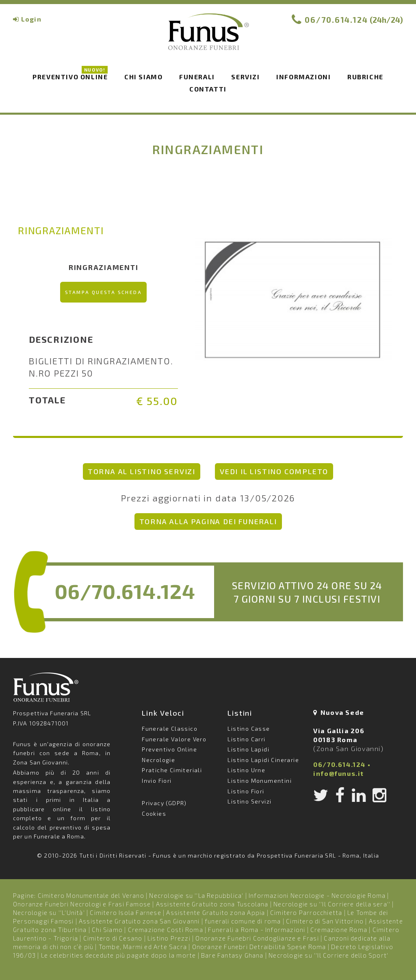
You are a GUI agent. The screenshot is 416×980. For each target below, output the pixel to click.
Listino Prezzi (169, 938)
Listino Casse (249, 728)
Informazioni (303, 77)
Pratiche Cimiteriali (172, 770)
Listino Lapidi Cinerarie (263, 760)
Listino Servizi (249, 801)
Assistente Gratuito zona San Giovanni (139, 921)
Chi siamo (143, 77)
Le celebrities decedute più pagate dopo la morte (119, 955)
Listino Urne (246, 770)
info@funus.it (339, 773)
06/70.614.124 (336, 20)
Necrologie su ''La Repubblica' (196, 895)
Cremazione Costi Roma (166, 930)
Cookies (154, 813)
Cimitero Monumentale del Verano (91, 895)
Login (31, 19)
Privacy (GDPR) (164, 803)
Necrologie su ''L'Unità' (49, 912)
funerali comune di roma (243, 921)
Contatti (208, 89)
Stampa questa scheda (103, 292)
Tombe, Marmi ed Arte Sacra (143, 947)
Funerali (197, 77)
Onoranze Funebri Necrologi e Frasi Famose (82, 904)
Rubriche (365, 77)
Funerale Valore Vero (174, 739)
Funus (208, 37)
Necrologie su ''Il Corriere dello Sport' (328, 955)
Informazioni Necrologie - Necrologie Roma (317, 895)
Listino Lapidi (248, 749)
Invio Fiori (157, 781)
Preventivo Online (70, 76)
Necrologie (158, 760)
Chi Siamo (107, 930)
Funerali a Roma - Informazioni (257, 930)
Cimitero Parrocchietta (306, 912)
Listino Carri (246, 739)
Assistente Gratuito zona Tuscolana (212, 904)
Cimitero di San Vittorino (325, 921)
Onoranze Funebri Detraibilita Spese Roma (259, 947)
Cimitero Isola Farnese (125, 912)
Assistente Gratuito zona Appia (216, 912)
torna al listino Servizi (142, 471)
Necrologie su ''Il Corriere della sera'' (332, 904)
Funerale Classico (170, 728)
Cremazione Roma (339, 930)
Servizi (245, 77)
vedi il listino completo (274, 471)
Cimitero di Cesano (113, 938)
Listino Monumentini (260, 781)
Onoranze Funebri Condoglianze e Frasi (257, 938)
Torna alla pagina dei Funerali (208, 521)
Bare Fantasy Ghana (232, 955)
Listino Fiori (246, 791)
